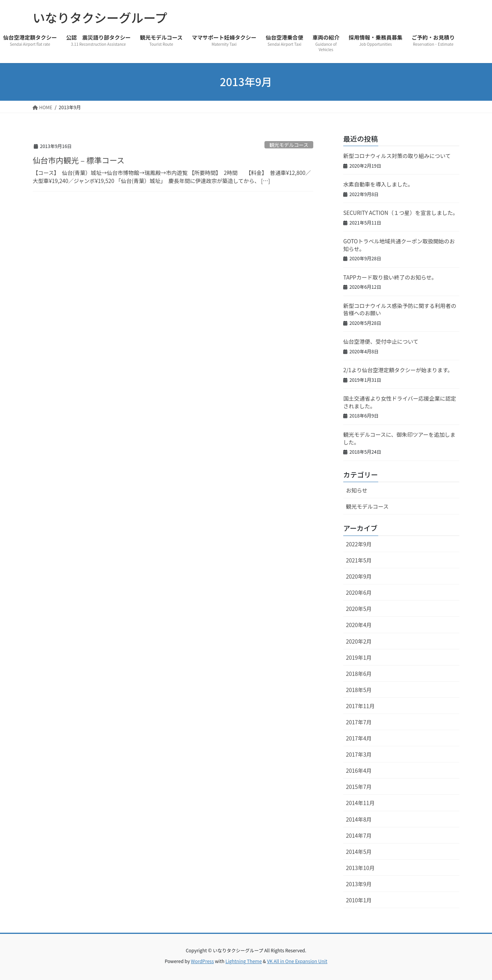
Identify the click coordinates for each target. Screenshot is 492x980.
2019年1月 (359, 657)
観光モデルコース (289, 145)
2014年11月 (360, 803)
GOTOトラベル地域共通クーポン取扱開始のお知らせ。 (399, 245)
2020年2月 (359, 641)
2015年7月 (359, 787)
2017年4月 (359, 738)
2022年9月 (359, 544)
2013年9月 (359, 884)
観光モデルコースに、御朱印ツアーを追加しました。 (399, 438)
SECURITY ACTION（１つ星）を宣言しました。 (401, 213)
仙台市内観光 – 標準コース (79, 160)
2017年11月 (360, 706)
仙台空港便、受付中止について (381, 341)
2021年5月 (359, 560)
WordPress (203, 961)
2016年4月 (359, 770)
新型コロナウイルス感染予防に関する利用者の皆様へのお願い (400, 309)
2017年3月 (359, 754)
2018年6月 (359, 674)
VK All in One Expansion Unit (297, 961)
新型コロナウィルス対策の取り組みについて (397, 156)
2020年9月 (359, 576)
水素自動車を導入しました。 (378, 184)
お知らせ (357, 490)
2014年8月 (359, 819)
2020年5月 (359, 609)
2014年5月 (359, 852)
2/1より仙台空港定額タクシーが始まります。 (398, 370)
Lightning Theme (244, 961)
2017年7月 (359, 722)
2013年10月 (360, 868)
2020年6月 (359, 592)
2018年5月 (359, 690)
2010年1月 (359, 900)
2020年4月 (359, 625)
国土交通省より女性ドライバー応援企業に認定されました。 (400, 402)
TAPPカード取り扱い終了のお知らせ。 (390, 277)
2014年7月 (359, 835)
